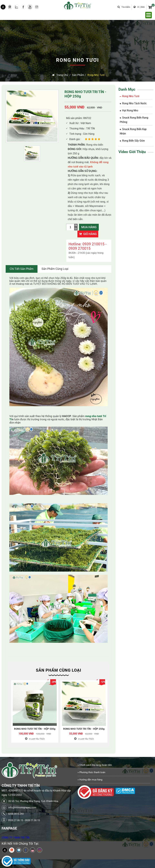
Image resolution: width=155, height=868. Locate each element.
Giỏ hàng (88, 234)
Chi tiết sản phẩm (22, 269)
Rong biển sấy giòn (132, 141)
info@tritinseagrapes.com (22, 808)
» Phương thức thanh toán (91, 772)
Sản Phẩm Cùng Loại (55, 269)
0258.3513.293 (16, 814)
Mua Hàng (89, 227)
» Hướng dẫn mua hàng (90, 780)
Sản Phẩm (78, 75)
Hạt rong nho (129, 111)
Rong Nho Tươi (96, 75)
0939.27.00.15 (16, 820)
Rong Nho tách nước (133, 103)
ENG (143, 7)
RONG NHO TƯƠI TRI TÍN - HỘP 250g (84, 729)
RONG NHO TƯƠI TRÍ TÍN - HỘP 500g (35, 729)
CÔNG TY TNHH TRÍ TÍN (15, 838)
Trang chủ (60, 75)
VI (138, 7)
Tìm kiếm (124, 7)
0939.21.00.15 (32, 820)
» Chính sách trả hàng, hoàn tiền (95, 765)
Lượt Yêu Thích (35, 739)
